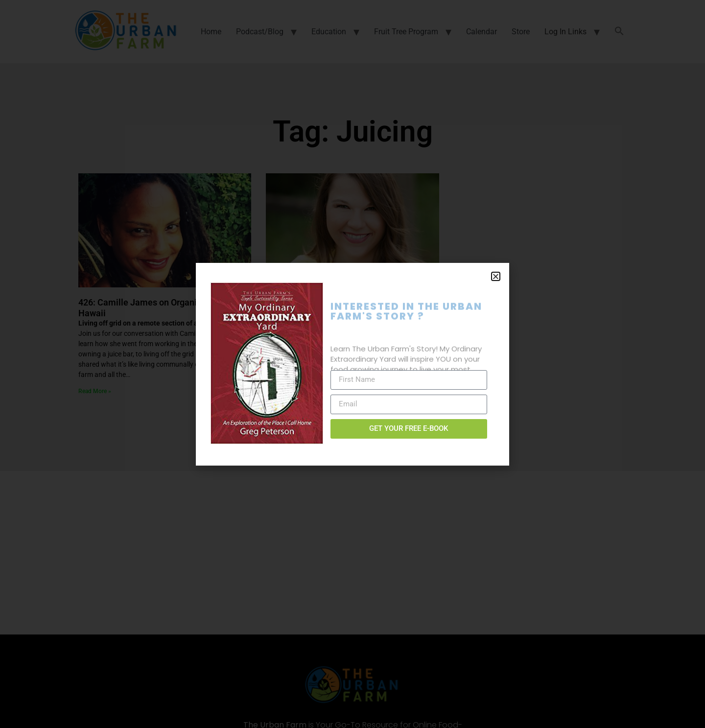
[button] (496, 276)
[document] (352, 364)
